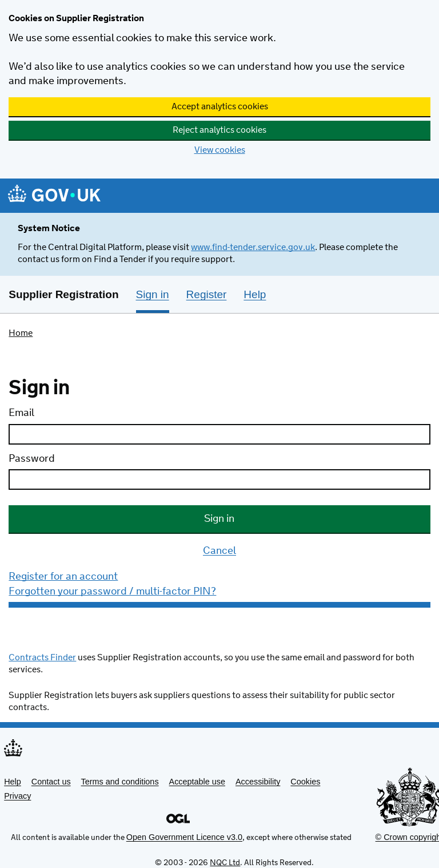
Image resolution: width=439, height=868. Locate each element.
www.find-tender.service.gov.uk (253, 247)
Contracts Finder (42, 658)
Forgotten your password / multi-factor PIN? (112, 592)
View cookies (220, 150)
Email (21, 413)
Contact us (51, 782)
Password (32, 459)
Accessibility (258, 782)
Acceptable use (197, 782)
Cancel (219, 552)
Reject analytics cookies (219, 130)
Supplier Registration (63, 294)
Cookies (305, 782)
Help (13, 782)
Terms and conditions (120, 782)
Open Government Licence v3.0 (184, 837)
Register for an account (63, 577)
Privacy (17, 796)
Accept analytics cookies (220, 107)
